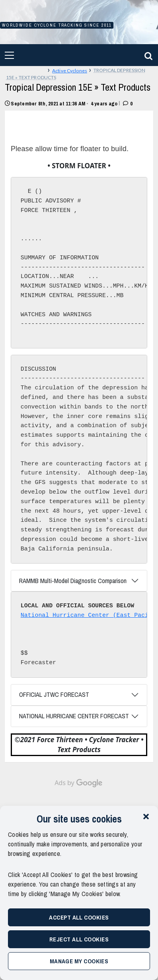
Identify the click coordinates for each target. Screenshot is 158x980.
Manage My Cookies (79, 961)
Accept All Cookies (79, 917)
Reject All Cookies (79, 939)
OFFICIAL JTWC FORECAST (54, 694)
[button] (146, 816)
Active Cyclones (70, 71)
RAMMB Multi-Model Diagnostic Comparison (73, 581)
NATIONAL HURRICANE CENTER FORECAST (74, 716)
